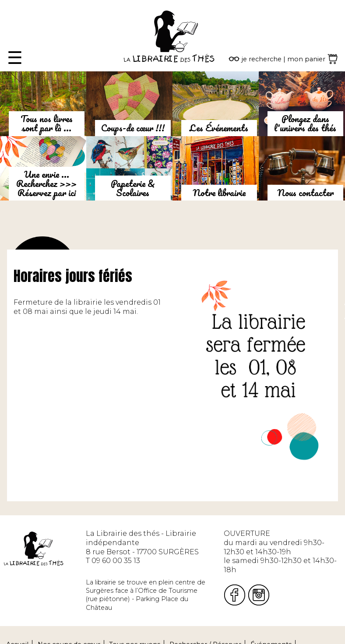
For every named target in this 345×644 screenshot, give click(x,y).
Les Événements (219, 128)
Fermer (13, 4)
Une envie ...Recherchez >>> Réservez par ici (46, 183)
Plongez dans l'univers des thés (305, 123)
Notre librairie (219, 193)
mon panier (306, 59)
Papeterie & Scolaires (133, 188)
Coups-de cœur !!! (133, 128)
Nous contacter (305, 193)
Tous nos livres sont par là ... (47, 123)
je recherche (262, 59)
